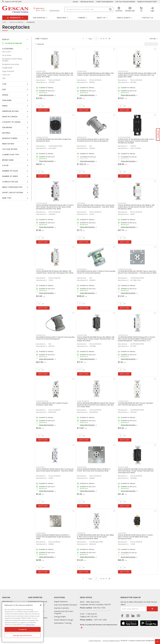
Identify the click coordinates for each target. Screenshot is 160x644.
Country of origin (11, 122)
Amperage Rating (10, 111)
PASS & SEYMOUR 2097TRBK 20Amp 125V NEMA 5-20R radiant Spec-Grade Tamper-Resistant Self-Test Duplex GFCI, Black (136, 471)
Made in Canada (10, 117)
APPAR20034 (82, 137)
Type (4, 84)
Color (5, 165)
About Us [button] (101, 18)
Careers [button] (82, 18)
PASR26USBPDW (83, 401)
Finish (5, 106)
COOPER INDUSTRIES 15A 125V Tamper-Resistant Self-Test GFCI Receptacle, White (135, 404)
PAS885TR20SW (42, 401)
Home (4, 22)
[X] (41, 605)
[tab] (15, 40)
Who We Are (7, 602)
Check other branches (46, 95)
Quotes (76, 2)
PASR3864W (82, 467)
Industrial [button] (62, 18)
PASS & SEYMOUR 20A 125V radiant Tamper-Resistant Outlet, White (52, 404)
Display (6, 39)
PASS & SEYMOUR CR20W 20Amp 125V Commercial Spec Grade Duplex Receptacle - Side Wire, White (55, 470)
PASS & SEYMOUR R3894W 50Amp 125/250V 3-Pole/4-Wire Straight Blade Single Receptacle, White (53, 537)
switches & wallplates (16, 22)
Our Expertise (35, 597)
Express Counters (62, 608)
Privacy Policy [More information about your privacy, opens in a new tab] (30, 625)
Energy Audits (60, 617)
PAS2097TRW (123, 71)
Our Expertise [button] (39, 18)
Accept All (23, 629)
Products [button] (15, 18)
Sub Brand (7, 127)
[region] (23, 622)
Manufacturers (10, 138)
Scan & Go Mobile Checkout (66, 605)
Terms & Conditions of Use (111, 641)
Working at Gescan (87, 2)
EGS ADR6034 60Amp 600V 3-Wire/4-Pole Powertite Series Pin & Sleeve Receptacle (96, 272)
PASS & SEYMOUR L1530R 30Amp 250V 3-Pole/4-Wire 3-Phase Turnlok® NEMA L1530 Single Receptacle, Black (136, 537)
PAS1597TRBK (82, 335)
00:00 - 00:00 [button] (40, 11)
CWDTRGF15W (123, 401)
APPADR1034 (41, 335)
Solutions (59, 597)
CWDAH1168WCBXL (125, 269)
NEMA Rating (8, 144)
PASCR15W (81, 203)
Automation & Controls (38, 602)
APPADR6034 (82, 269)
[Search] (89, 9)
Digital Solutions (61, 602)
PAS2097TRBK (123, 467)
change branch (54, 11)
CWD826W (81, 533)
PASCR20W (40, 467)
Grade (5, 95)
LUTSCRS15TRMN (124, 137)
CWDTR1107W (123, 335)
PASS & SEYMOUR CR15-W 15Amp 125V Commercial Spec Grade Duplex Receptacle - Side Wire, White (96, 206)
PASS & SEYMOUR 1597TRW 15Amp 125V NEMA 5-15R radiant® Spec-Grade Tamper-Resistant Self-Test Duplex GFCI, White (55, 75)
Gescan (6, 597)
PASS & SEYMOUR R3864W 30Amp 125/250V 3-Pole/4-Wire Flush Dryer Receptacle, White (94, 470)
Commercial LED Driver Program (64, 612)
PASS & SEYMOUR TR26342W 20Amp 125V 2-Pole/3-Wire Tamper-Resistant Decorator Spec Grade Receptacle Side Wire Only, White (55, 207)
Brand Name (8, 160)
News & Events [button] (124, 18)
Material (6, 133)
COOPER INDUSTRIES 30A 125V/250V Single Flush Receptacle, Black (54, 140)
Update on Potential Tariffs (147, 2)
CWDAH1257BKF (42, 137)
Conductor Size (10, 182)
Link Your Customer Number (125, 2)
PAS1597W (40, 269)
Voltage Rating (10, 149)
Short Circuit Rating (13, 193)
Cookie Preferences (95, 641)
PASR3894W (41, 533)
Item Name (7, 100)
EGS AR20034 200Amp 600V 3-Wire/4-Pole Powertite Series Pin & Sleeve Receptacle (93, 140)
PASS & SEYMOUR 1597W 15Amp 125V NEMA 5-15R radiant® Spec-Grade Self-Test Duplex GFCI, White (55, 272)
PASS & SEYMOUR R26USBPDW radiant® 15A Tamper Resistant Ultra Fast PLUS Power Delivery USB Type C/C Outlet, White (96, 405)
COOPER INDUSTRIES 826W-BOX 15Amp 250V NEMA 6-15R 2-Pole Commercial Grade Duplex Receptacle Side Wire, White (95, 537)
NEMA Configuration (12, 187)
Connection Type (11, 155)
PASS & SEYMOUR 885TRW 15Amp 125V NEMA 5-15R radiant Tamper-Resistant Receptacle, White (95, 74)
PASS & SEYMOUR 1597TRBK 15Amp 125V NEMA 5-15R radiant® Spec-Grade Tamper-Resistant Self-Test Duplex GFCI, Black (96, 339)
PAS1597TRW (41, 71)
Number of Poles (10, 171)
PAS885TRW (82, 71)
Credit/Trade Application (105, 2)
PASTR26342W (42, 203)
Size (4, 89)
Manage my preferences (23, 635)
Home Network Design (64, 620)
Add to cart (43, 110)
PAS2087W (122, 203)
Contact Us (147, 18)
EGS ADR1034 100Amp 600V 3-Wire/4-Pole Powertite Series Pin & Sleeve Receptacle (55, 338)
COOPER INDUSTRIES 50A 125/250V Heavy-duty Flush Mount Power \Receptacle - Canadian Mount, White (137, 272)
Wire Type (7, 198)
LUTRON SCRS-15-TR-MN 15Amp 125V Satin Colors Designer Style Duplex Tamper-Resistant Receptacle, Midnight (136, 141)
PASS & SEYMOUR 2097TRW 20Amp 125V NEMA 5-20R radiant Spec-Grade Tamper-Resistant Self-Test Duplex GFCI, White (137, 75)
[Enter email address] (134, 609)
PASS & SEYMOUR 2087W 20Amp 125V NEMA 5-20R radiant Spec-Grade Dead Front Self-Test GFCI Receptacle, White (136, 207)
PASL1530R (122, 533)
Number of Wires (10, 176)
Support (8, 2)
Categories (8, 49)
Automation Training (63, 623)
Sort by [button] (153, 39)
